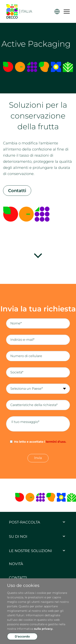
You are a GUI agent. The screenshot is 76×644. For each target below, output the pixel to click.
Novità (16, 564)
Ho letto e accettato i (40, 442)
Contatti (17, 191)
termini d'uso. (56, 442)
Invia (38, 458)
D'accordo (22, 636)
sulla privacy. (44, 629)
